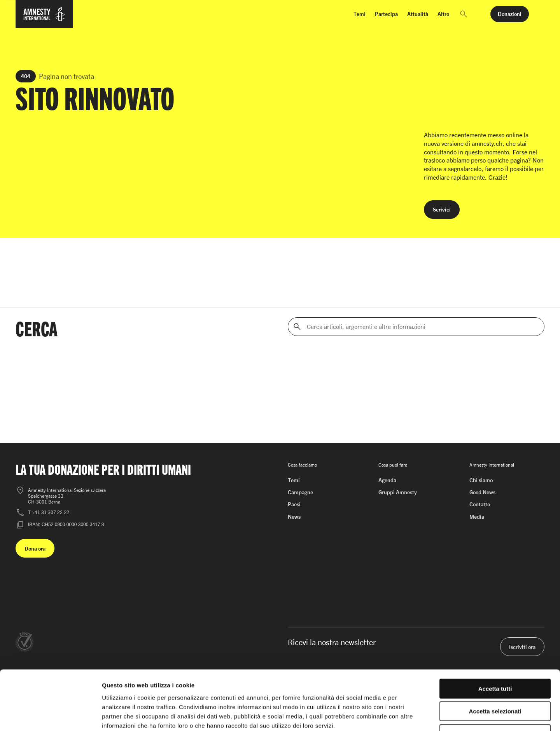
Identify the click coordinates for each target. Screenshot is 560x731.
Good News (482, 492)
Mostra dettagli (409, 716)
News (294, 517)
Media (477, 517)
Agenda (387, 480)
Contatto (480, 504)
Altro (443, 14)
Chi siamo (481, 480)
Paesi (294, 504)
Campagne (300, 492)
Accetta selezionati (495, 659)
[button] (464, 14)
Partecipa (386, 14)
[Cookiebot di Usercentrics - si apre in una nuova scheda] (50, 716)
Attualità (418, 14)
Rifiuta (495, 681)
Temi (360, 14)
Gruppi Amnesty (398, 492)
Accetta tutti (495, 636)
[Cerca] (297, 327)
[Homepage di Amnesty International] (44, 19)
